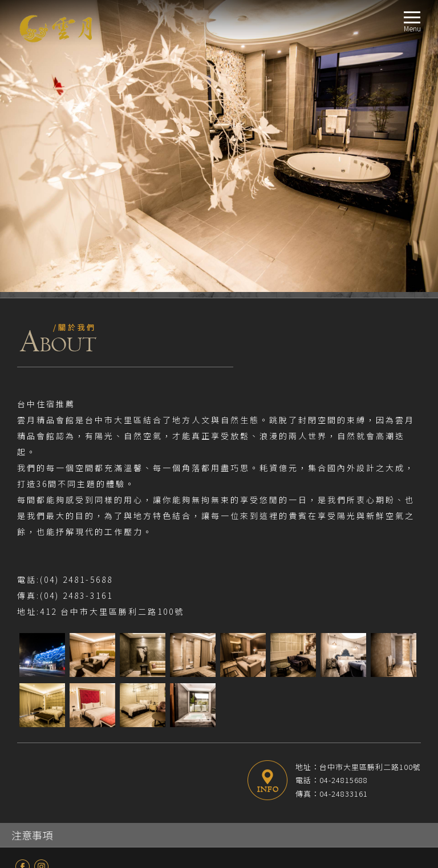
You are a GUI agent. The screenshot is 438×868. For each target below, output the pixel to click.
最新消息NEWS (36, 609)
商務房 (40, 705)
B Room (42, 650)
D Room (42, 678)
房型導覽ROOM (37, 623)
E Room (41, 691)
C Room (41, 664)
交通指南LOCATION (44, 746)
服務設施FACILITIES (43, 733)
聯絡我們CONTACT (42, 787)
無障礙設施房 (51, 719)
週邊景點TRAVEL (38, 760)
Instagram (41, 575)
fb (23, 575)
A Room (41, 637)
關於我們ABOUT (38, 596)
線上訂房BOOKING (43, 774)
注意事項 (32, 543)
